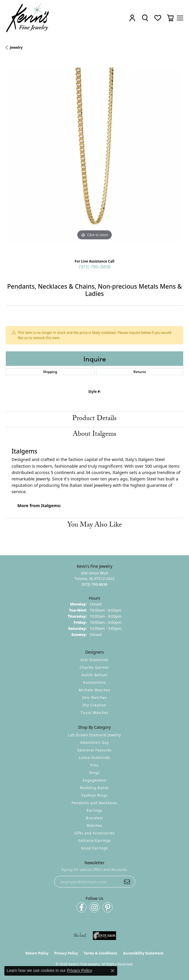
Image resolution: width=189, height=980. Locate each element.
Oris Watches (95, 698)
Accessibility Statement (143, 953)
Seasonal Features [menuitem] (94, 750)
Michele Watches (94, 690)
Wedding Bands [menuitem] (94, 788)
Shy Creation (94, 705)
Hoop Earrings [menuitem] (94, 848)
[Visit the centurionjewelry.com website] (104, 936)
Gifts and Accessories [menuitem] (94, 833)
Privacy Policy (66, 953)
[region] (94, 157)
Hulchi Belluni (94, 675)
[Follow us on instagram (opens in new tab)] (94, 907)
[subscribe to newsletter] (127, 882)
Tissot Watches (94, 713)
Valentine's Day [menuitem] (95, 743)
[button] (132, 18)
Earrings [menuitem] (94, 810)
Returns (140, 371)
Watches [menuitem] (94, 826)
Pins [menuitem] (94, 765)
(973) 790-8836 (95, 266)
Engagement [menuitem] (95, 780)
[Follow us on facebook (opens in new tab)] (81, 907)
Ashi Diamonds (94, 660)
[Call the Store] (94, 584)
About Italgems (94, 435)
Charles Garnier (94, 667)
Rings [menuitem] (95, 773)
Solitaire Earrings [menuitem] (94, 841)
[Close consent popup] (113, 971)
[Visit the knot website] (80, 936)
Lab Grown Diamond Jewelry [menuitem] (94, 735)
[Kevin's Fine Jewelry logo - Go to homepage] (28, 18)
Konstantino (94, 682)
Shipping (50, 371)
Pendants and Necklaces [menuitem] (94, 803)
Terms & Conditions (100, 953)
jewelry (16, 47)
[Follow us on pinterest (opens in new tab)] (108, 907)
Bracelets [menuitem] (94, 818)
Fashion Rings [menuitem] (94, 795)
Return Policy (37, 953)
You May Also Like (95, 526)
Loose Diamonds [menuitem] (95, 758)
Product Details (94, 419)
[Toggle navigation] (180, 18)
